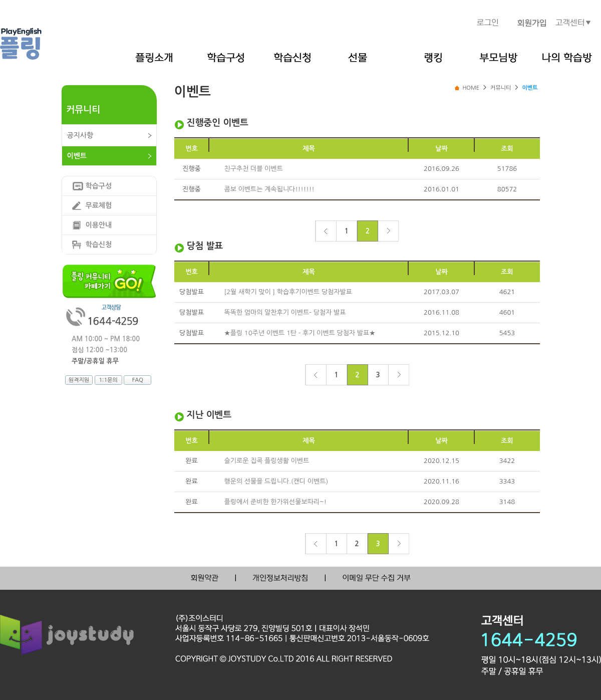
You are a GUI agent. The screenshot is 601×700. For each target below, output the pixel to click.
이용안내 (99, 225)
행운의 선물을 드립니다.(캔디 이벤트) (276, 481)
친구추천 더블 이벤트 (254, 169)
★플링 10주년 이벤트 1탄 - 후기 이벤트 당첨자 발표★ (300, 333)
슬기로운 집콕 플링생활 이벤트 (267, 461)
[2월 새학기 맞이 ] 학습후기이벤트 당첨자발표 (288, 292)
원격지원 (79, 380)
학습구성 (99, 186)
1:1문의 (108, 380)
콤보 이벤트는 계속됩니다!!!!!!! (269, 189)
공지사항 (80, 135)
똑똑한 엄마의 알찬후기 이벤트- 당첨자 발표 (285, 312)
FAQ (138, 380)
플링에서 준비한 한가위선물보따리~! (276, 502)
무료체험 (99, 205)
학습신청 (99, 245)
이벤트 (77, 156)
